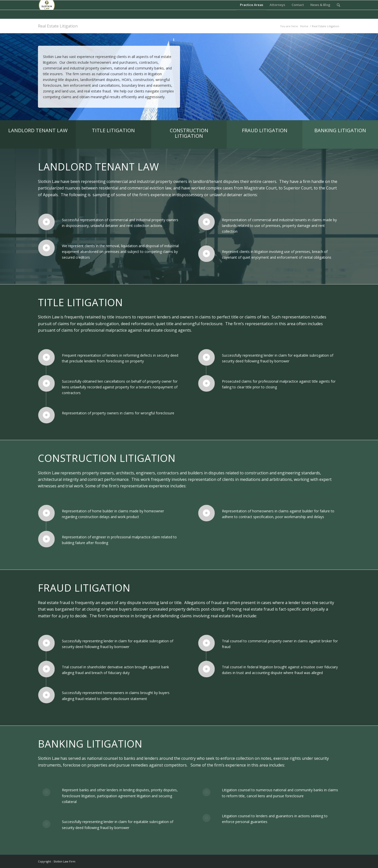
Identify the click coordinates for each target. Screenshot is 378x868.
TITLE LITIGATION (113, 130)
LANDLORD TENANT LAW (38, 130)
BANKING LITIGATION (340, 130)
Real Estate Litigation (58, 26)
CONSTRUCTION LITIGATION (189, 133)
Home (304, 26)
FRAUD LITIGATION (265, 130)
